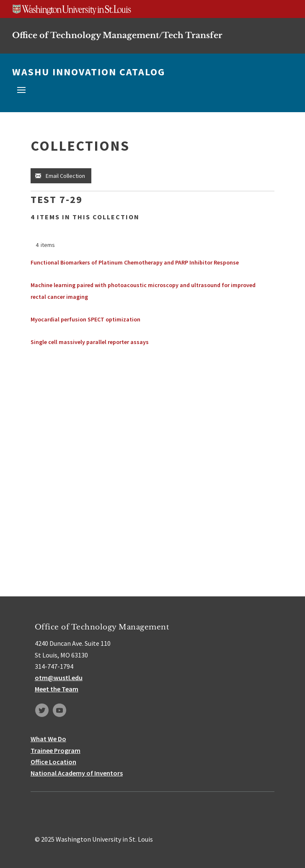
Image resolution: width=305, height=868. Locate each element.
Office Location (53, 762)
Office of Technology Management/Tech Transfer (117, 35)
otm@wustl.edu (59, 678)
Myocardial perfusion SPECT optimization (85, 319)
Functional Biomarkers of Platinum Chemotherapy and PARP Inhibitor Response (135, 262)
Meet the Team (57, 689)
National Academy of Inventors (77, 773)
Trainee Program (56, 750)
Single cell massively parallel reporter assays (90, 342)
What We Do (48, 739)
